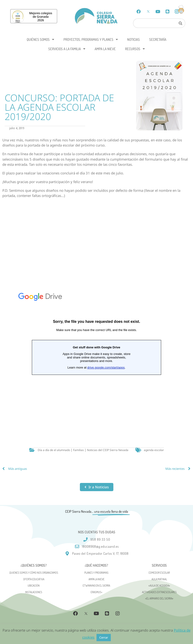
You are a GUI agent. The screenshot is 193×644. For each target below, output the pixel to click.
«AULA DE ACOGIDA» (159, 586)
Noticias (134, 40)
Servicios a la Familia (67, 49)
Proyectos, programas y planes (91, 40)
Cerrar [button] (104, 637)
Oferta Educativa (34, 579)
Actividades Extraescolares (159, 592)
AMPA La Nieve (105, 49)
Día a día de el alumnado (54, 450)
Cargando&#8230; (96, 357)
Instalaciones (34, 592)
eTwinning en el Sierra (96, 586)
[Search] (181, 23)
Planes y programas (96, 573)
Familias (78, 450)
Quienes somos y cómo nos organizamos (34, 573)
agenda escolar (154, 450)
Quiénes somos (40, 40)
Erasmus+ (96, 592)
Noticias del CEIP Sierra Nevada (108, 450)
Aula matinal (159, 579)
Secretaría (158, 40)
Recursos (135, 49)
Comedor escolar (159, 573)
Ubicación (34, 586)
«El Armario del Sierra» (159, 598)
